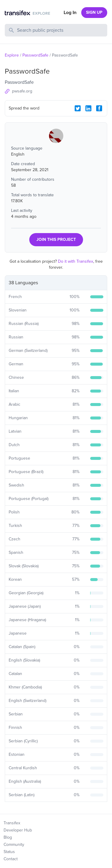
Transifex (12, 823)
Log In (70, 13)
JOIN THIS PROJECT (56, 240)
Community (14, 845)
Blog (8, 837)
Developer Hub (18, 830)
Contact (11, 859)
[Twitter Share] (78, 108)
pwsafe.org (22, 91)
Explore (12, 55)
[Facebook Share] (99, 108)
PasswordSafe (35, 55)
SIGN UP (94, 12)
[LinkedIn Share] (88, 108)
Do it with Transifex (76, 261)
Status (9, 852)
